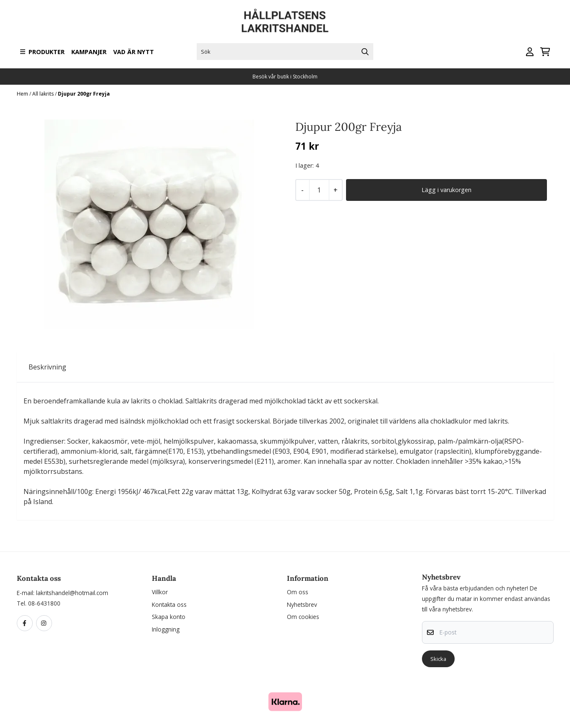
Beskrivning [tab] (47, 367)
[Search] (365, 52)
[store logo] (285, 21)
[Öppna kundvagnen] (545, 52)
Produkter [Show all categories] (43, 52)
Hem (23, 94)
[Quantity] (319, 190)
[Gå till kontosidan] (530, 52)
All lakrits (44, 94)
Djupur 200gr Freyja (84, 94)
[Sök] (285, 52)
